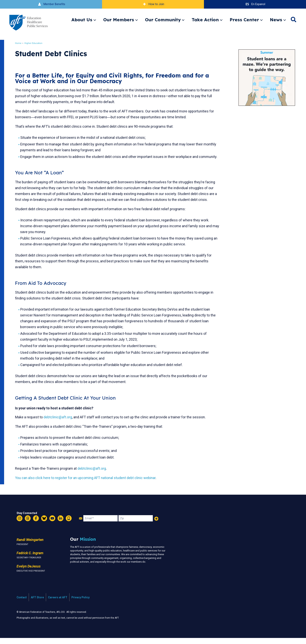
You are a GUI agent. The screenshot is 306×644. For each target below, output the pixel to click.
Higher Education (36, 43)
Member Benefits (51, 4)
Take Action (205, 20)
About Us (82, 20)
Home (20, 43)
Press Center (244, 20)
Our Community (163, 20)
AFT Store (37, 603)
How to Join (153, 4)
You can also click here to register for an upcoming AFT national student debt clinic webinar (87, 484)
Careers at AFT (58, 603)
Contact (22, 603)
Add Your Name (156, 525)
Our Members (119, 20)
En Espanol (255, 4)
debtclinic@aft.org (60, 423)
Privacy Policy (81, 603)
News (276, 20)
